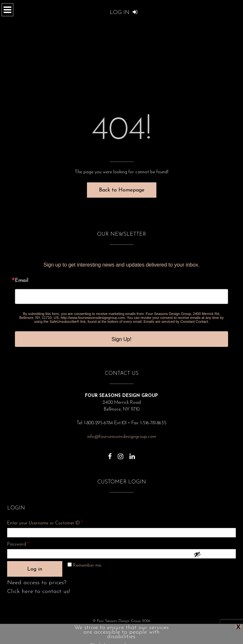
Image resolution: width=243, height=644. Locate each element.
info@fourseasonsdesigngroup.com (122, 437)
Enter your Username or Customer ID (45, 523)
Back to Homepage (122, 190)
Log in (35, 569)
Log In (124, 13)
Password (27, 543)
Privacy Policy (80, 631)
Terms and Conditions (159, 631)
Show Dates (126, 631)
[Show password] (213, 554)
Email (22, 281)
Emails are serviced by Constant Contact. (176, 322)
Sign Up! (121, 339)
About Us (103, 631)
